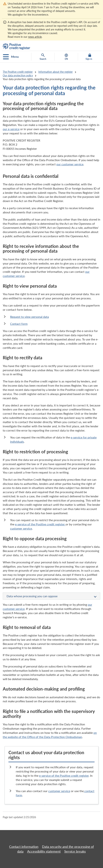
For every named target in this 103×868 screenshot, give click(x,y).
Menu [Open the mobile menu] (11, 57)
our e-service (11, 129)
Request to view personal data (29, 317)
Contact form (19, 324)
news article (35, 37)
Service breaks (75, 851)
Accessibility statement (44, 851)
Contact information (24, 847)
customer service (21, 528)
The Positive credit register (18, 72)
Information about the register (56, 72)
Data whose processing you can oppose (51, 596)
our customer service (70, 164)
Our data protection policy (18, 75)
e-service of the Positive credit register (40, 524)
